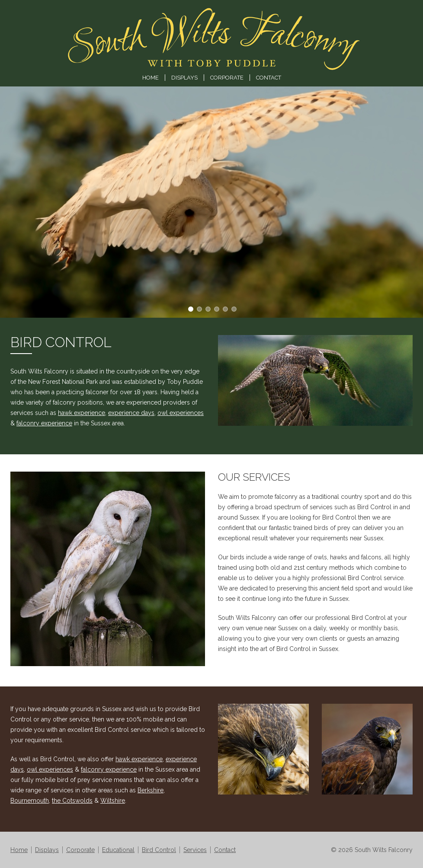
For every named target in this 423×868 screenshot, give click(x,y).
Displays (184, 78)
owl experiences (181, 413)
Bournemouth (30, 801)
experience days (131, 413)
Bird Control (159, 850)
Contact (269, 78)
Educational (118, 850)
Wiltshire (113, 801)
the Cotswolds (72, 801)
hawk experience (82, 413)
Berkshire (151, 790)
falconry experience (44, 423)
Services (195, 850)
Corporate (227, 78)
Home (151, 78)
